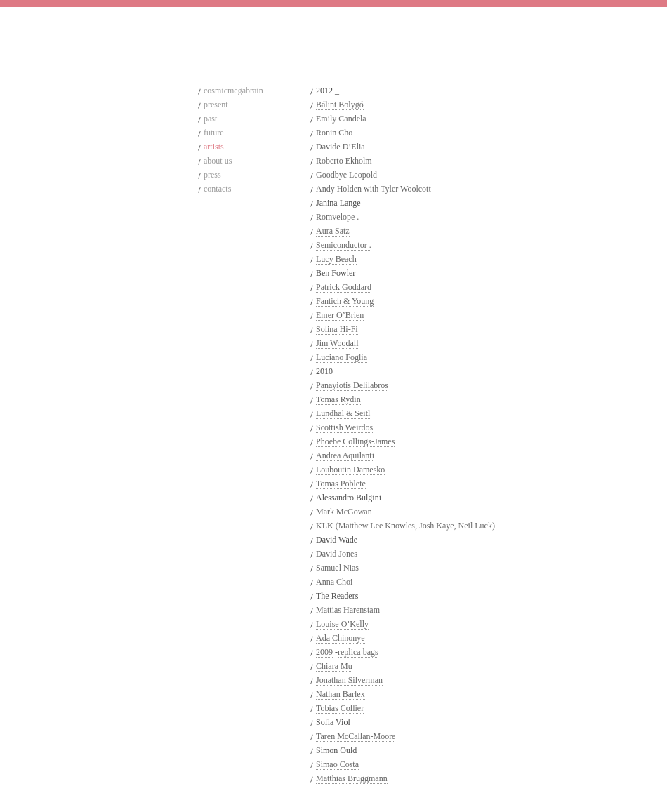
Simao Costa (337, 764)
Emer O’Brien (340, 315)
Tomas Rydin (338, 399)
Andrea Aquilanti (345, 455)
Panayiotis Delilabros (352, 385)
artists (214, 147)
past (210, 119)
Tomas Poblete (341, 484)
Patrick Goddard (344, 287)
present (216, 105)
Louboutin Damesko (350, 470)
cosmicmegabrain (233, 91)
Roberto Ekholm (344, 161)
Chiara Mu (334, 666)
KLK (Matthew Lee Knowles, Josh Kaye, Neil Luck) (405, 526)
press (212, 175)
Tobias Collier (340, 708)
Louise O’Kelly (342, 624)
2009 (324, 652)
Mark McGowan (344, 512)
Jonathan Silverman (349, 680)
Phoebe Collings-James (355, 441)
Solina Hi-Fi (337, 329)
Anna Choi (334, 582)
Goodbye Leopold (346, 175)
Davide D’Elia (341, 147)
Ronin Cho (334, 133)
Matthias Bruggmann (352, 778)
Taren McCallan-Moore (356, 736)
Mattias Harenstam (348, 610)
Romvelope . (337, 217)
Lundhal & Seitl (343, 413)
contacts (217, 189)
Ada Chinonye (341, 638)
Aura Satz (333, 231)
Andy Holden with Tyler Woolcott (374, 189)
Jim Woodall (337, 343)
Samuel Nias (337, 568)
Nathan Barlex (341, 694)
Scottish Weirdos (344, 427)
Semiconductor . (344, 245)
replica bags (358, 652)
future (214, 133)
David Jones (337, 554)
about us (218, 161)
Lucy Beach (336, 259)
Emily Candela (341, 119)
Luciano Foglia (342, 357)
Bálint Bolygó (340, 105)
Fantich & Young (345, 301)
